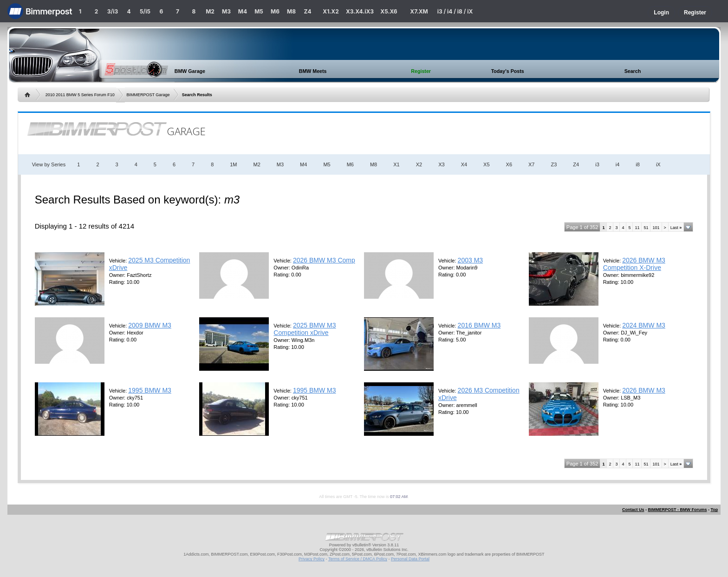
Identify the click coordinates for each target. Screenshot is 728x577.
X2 (419, 164)
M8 (291, 11)
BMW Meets (313, 71)
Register (695, 13)
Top (714, 510)
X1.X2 (331, 11)
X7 (531, 164)
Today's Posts (508, 71)
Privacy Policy (312, 559)
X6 (509, 164)
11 (637, 228)
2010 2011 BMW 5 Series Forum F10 (80, 95)
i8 (638, 164)
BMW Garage (190, 71)
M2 (210, 11)
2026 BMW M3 (644, 390)
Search (633, 71)
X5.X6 (389, 11)
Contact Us (633, 510)
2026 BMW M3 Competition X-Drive (634, 264)
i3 (597, 164)
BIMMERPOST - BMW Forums (677, 510)
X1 (396, 164)
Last (676, 228)
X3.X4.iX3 (360, 11)
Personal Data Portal (410, 559)
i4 (618, 164)
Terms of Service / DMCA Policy (358, 559)
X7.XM (419, 11)
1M (233, 164)
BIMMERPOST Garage (148, 95)
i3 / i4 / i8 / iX (455, 11)
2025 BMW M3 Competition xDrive (305, 329)
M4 (243, 11)
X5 (486, 164)
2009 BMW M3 (150, 325)
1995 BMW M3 (150, 390)
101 (656, 228)
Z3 (554, 164)
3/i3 (113, 11)
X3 (441, 164)
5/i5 (145, 11)
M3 (226, 11)
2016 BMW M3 (479, 325)
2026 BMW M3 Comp (324, 260)
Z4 (307, 11)
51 (646, 228)
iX (658, 164)
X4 (464, 164)
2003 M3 (470, 260)
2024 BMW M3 (644, 325)
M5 (259, 11)
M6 (275, 11)
